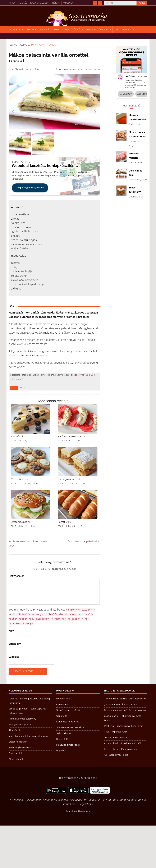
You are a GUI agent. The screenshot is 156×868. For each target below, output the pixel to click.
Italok (91, 30)
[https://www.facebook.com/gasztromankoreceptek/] (95, 3)
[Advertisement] (54, 412)
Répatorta (61, 793)
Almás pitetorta (16, 801)
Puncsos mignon (130, 792)
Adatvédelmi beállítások (78, 854)
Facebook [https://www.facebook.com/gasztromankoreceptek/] (75, 375)
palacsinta (82, 69)
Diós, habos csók (137, 741)
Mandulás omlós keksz (68, 787)
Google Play (126, 94)
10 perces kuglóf (120, 774)
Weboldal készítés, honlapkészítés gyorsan (45, 166)
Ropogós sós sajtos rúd (20, 767)
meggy (72, 69)
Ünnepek (105, 30)
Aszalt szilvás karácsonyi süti (127, 786)
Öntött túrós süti (120, 780)
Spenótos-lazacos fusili (68, 753)
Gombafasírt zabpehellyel (84, 584)
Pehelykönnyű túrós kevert (130, 768)
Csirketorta (62, 758)
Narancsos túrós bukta (68, 764)
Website (14, 699)
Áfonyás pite (15, 773)
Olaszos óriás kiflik (18, 784)
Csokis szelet (15, 796)
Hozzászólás (17, 618)
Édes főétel (24, 45)
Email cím (15, 686)
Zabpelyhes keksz (119, 797)
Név (11, 673)
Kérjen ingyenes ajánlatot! (30, 188)
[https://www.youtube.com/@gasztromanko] (100, 3)
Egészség (45, 30)
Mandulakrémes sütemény (22, 761)
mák (66, 69)
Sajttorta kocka (64, 776)
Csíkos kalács (63, 747)
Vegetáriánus (61, 30)
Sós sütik (78, 30)
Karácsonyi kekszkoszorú (21, 790)
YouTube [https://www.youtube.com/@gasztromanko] (90, 375)
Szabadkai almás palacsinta (70, 770)
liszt (61, 69)
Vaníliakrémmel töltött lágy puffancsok (28, 778)
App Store (142, 94)
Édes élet (17, 30)
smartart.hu (21, 162)
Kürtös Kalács (63, 782)
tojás (90, 69)
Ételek (31, 30)
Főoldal (13, 45)
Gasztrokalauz (124, 30)
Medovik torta (63, 741)
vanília (97, 69)
